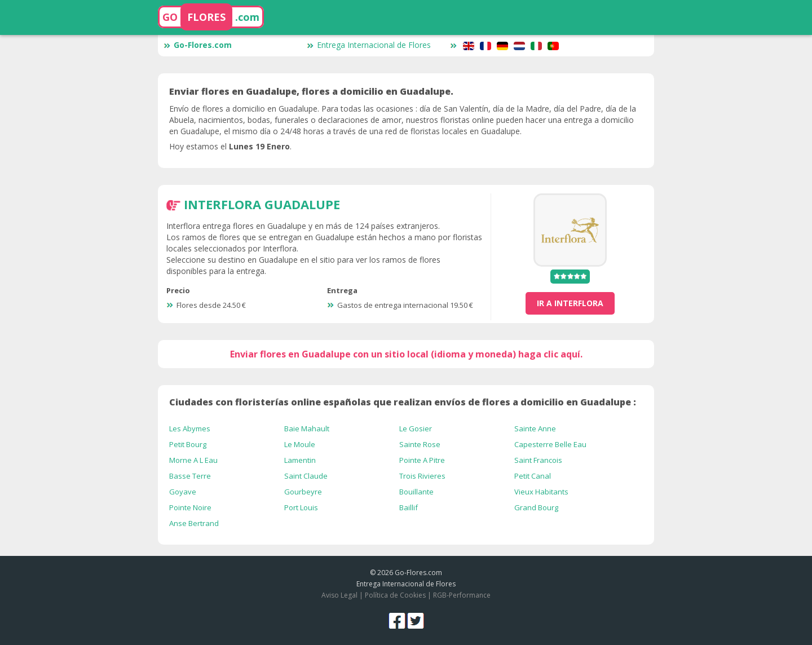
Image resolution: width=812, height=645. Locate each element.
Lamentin (300, 460)
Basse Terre (190, 476)
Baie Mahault (307, 428)
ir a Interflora (570, 303)
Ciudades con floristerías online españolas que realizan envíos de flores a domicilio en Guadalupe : (403, 402)
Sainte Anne (535, 428)
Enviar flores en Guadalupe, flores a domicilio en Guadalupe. (311, 91)
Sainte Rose (420, 444)
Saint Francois (538, 460)
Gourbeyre (303, 492)
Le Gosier (416, 428)
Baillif (409, 507)
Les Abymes (190, 428)
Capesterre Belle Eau (550, 444)
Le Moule (300, 444)
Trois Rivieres (422, 476)
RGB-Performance (462, 595)
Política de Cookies (395, 595)
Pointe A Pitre (422, 460)
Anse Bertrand (194, 523)
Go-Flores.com (198, 45)
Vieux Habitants (541, 492)
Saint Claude (306, 476)
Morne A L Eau (193, 460)
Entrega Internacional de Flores (369, 45)
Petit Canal (533, 476)
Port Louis (301, 507)
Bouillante (416, 492)
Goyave (183, 492)
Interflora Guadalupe (262, 204)
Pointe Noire (190, 507)
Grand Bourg (536, 507)
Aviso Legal (339, 595)
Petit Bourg (188, 444)
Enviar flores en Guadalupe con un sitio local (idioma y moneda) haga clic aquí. (406, 354)
